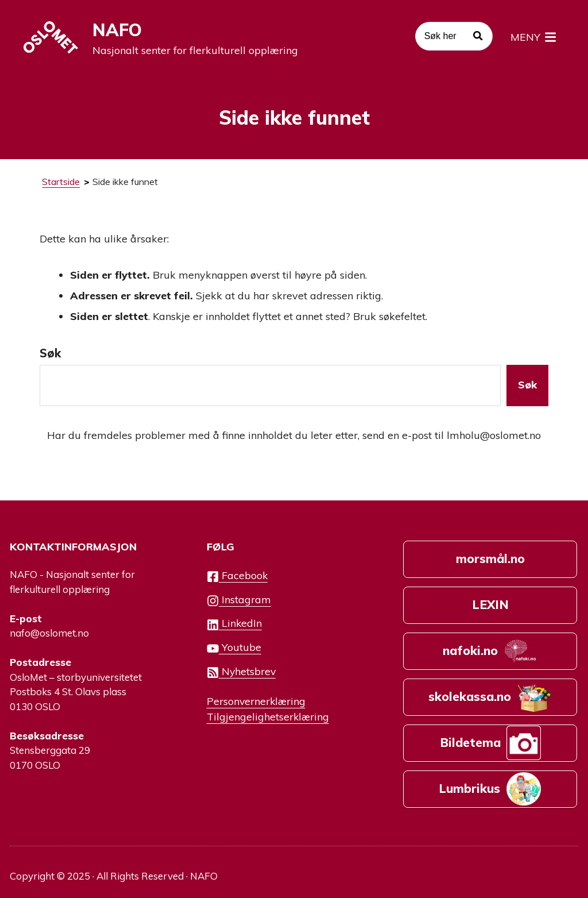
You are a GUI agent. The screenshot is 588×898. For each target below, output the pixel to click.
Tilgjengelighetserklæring (268, 716)
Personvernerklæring (256, 701)
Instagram (239, 600)
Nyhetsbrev (241, 672)
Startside (61, 182)
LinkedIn (234, 624)
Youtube (234, 648)
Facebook (237, 576)
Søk (50, 353)
